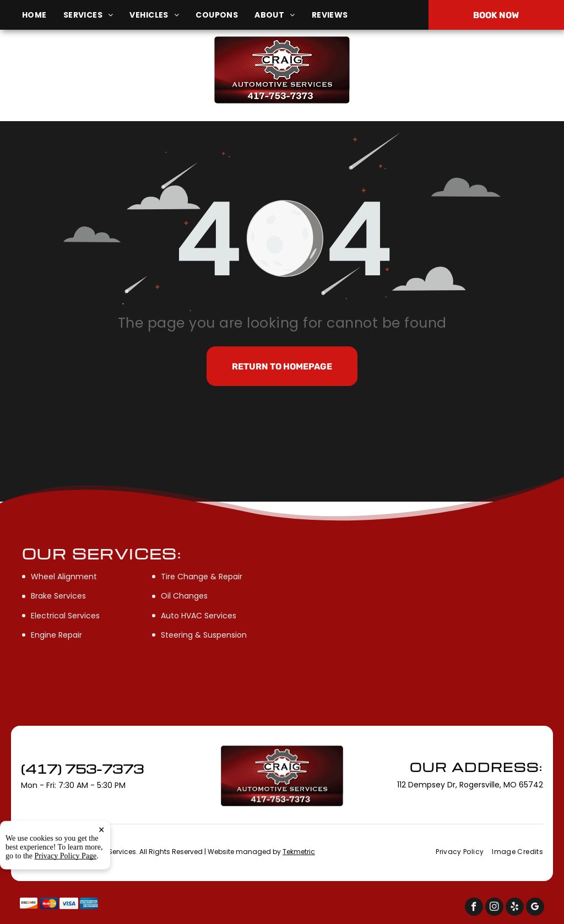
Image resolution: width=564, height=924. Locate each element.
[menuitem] (43, 15)
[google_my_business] (535, 908)
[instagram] (494, 908)
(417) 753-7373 (470, 70)
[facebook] (474, 908)
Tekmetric (299, 852)
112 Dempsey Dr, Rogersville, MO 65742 (95, 76)
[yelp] (515, 908)
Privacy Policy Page (66, 903)
